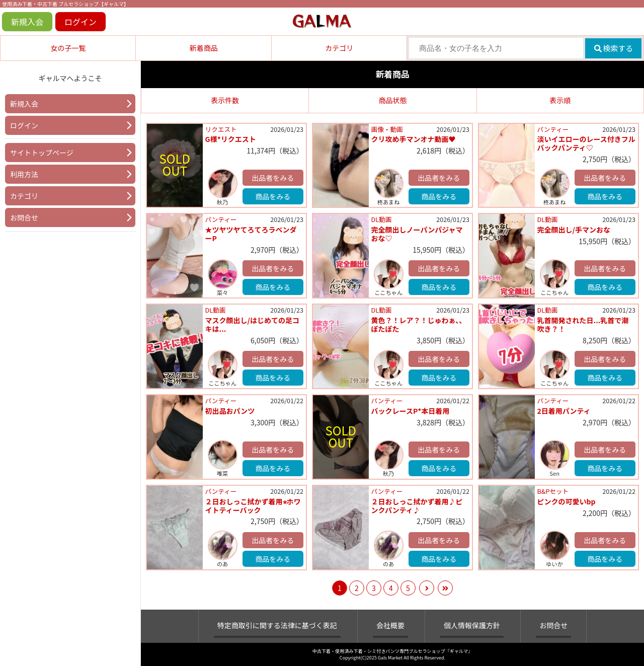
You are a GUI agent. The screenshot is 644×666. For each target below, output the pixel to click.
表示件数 (225, 100)
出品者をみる (273, 178)
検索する (614, 48)
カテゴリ (339, 48)
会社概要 (390, 625)
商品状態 (392, 100)
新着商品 (204, 48)
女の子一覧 (68, 48)
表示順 (560, 100)
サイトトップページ (42, 153)
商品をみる (273, 196)
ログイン (80, 22)
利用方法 (24, 174)
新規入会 (27, 22)
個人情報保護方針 (472, 625)
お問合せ (24, 217)
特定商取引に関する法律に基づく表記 (277, 625)
